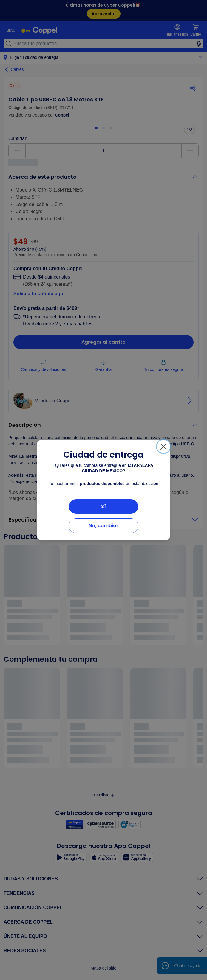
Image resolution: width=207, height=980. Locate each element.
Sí (103, 506)
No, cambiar (103, 526)
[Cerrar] (163, 447)
